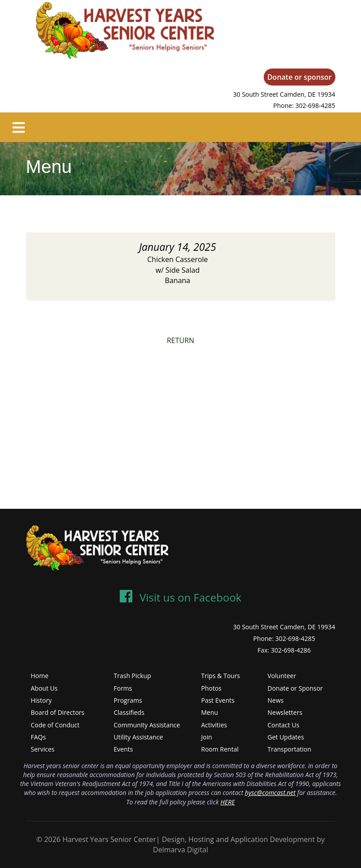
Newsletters (285, 712)
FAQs (39, 737)
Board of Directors (58, 712)
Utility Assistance (139, 737)
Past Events (218, 700)
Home (40, 676)
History (41, 700)
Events (124, 749)
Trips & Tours (221, 676)
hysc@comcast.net (270, 793)
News (276, 700)
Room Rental (220, 749)
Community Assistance (147, 725)
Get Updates (286, 737)
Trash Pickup (133, 676)
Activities (214, 725)
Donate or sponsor (300, 77)
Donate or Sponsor (295, 688)
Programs (128, 700)
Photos (212, 688)
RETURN (180, 340)
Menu (210, 712)
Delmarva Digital (180, 850)
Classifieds (129, 712)
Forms (123, 688)
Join (207, 737)
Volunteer (282, 676)
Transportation (289, 749)
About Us (44, 688)
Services (43, 749)
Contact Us (284, 725)
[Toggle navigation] (19, 127)
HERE (227, 802)
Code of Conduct (55, 725)
